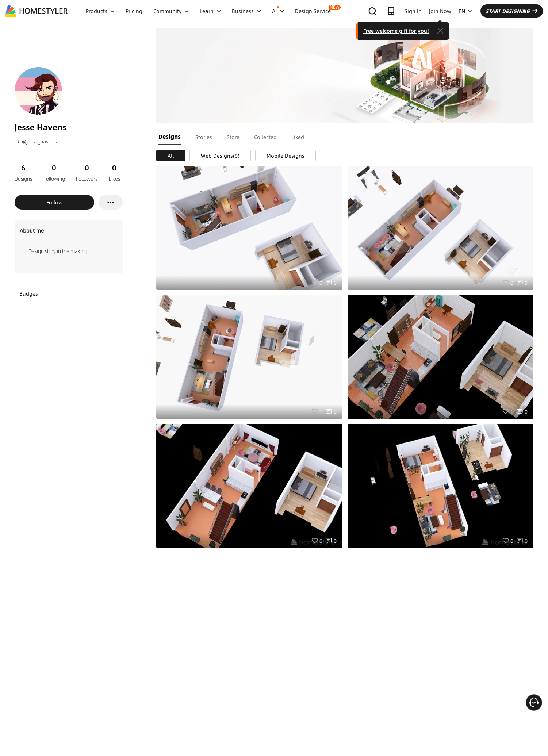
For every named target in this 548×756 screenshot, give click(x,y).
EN (465, 11)
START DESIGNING (512, 11)
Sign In (413, 11)
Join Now (440, 11)
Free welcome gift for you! (396, 31)
